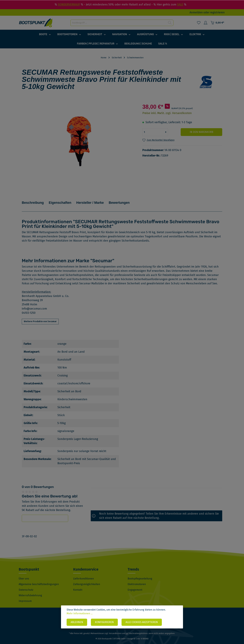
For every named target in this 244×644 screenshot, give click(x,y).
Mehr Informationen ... (80, 614)
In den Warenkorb (203, 132)
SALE (180, 5)
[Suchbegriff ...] (118, 23)
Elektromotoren (137, 580)
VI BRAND (145, 635)
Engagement (135, 586)
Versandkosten (115, 629)
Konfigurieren (104, 622)
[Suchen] (170, 23)
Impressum (25, 597)
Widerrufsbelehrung (30, 591)
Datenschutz (26, 586)
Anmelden (196, 12)
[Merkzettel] (199, 23)
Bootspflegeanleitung (140, 574)
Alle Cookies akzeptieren (142, 622)
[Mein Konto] (206, 23)
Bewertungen (136, 200)
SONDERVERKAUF (69, 5)
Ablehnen (77, 622)
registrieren (217, 12)
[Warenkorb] (217, 23)
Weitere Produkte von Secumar (40, 317)
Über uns (24, 574)
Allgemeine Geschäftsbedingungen (39, 580)
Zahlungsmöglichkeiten (87, 580)
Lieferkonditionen (83, 574)
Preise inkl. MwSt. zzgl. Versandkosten (167, 113)
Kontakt (78, 586)
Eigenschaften (67, 200)
